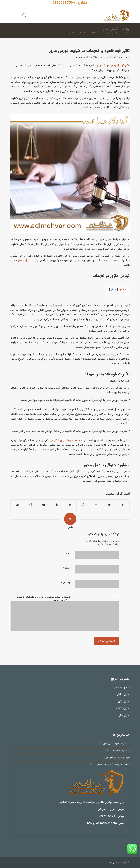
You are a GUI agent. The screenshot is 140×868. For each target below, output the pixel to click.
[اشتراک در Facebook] (123, 505)
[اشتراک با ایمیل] (17, 505)
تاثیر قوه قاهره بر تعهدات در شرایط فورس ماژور (89, 51)
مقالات (94, 57)
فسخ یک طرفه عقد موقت (117, 751)
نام (68, 554)
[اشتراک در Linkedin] (70, 505)
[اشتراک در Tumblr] (57, 505)
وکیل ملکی (124, 716)
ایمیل (67, 568)
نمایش (114, 290)
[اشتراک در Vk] (44, 505)
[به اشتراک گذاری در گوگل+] (96, 505)
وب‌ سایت (66, 583)
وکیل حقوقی (123, 695)
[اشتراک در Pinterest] (83, 505)
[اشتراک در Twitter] (109, 505)
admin (78, 57)
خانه (116, 33)
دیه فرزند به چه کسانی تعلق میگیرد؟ (112, 744)
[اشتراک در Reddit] (30, 505)
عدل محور (24, 261)
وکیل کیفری (123, 702)
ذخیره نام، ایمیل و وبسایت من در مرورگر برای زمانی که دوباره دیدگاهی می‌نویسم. (44, 599)
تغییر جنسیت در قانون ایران (116, 758)
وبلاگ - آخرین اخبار (116, 29)
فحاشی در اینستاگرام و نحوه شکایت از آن (110, 765)
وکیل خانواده (123, 709)
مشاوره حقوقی (121, 688)
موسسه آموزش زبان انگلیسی (66, 440)
